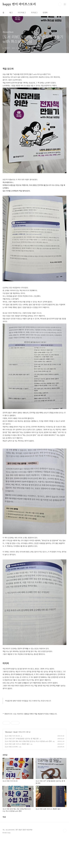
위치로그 (34, 12)
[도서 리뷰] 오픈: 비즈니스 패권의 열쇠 (17, 774)
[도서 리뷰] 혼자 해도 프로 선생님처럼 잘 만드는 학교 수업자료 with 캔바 (28, 772)
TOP (65, 861)
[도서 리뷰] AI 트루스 (12, 777)
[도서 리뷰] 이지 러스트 (12, 766)
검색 (60, 4)
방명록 (45, 12)
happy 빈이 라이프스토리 (19, 4)
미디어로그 (22, 12)
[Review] (9, 762)
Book (16, 762)
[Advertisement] (34, 733)
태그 (11, 12)
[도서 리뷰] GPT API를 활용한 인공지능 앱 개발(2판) (22, 769)
